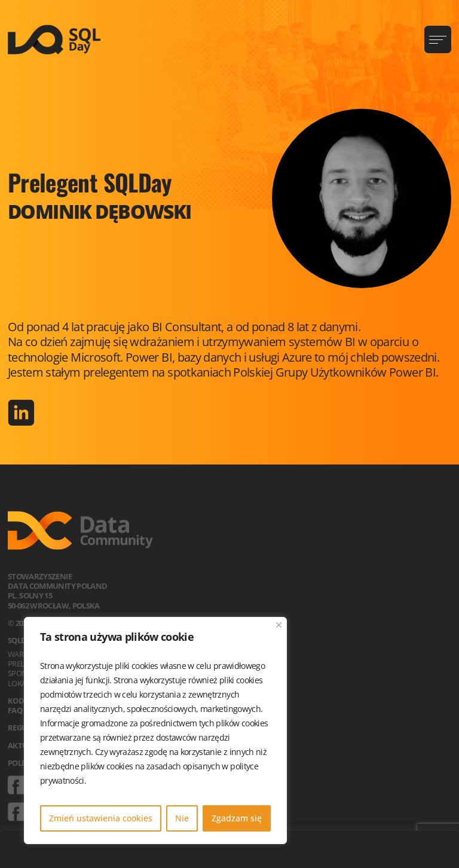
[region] (155, 731)
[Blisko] (279, 625)
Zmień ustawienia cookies (101, 818)
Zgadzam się (237, 818)
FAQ (15, 710)
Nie (182, 818)
